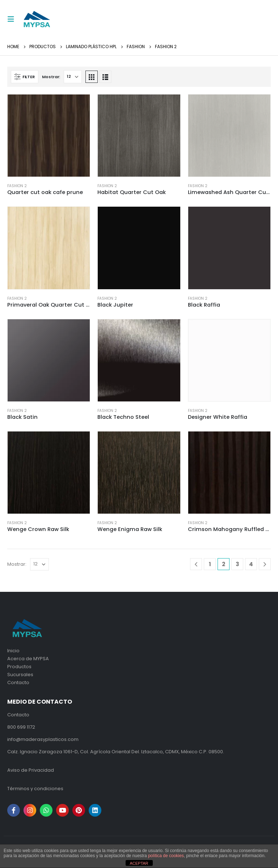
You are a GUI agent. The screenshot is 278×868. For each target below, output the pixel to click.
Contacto (18, 682)
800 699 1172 (21, 727)
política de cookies (166, 856)
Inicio (13, 651)
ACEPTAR (139, 863)
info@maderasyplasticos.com (43, 739)
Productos (19, 667)
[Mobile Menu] (13, 19)
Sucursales (20, 675)
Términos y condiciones (35, 789)
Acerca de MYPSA (28, 659)
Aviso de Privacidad (31, 770)
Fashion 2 (17, 186)
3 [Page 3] (237, 564)
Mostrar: (51, 77)
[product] (49, 136)
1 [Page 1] (210, 564)
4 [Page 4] (251, 564)
